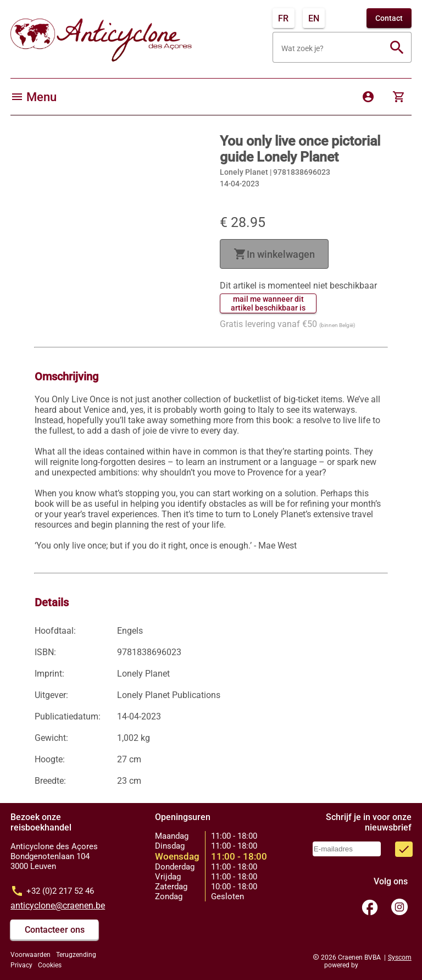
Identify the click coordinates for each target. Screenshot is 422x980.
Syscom (400, 957)
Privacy (21, 965)
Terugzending (76, 955)
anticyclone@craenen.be (58, 906)
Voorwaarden (30, 955)
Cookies (50, 965)
